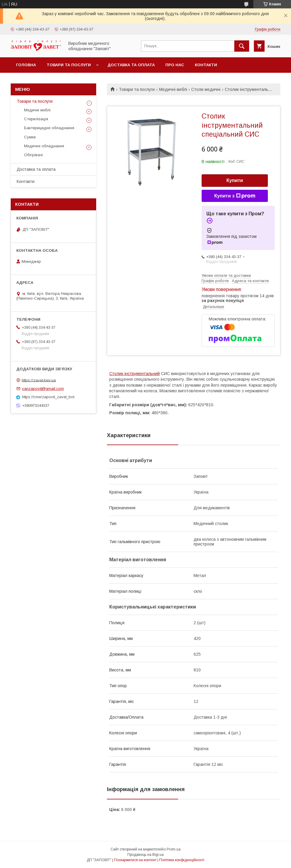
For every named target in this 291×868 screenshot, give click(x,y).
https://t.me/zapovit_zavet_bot (48, 397)
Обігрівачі (33, 155)
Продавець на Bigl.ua (145, 855)
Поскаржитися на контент (135, 860)
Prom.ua (174, 849)
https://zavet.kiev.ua (39, 380)
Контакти (206, 65)
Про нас (175, 65)
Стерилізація (36, 119)
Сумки (30, 137)
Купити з (235, 196)
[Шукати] (242, 46)
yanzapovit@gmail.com (43, 389)
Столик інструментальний (135, 374)
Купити (235, 180)
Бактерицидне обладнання (49, 128)
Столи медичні (206, 89)
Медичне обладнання (44, 146)
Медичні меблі (173, 89)
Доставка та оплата (131, 65)
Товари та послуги (69, 65)
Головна (26, 65)
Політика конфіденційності (182, 860)
